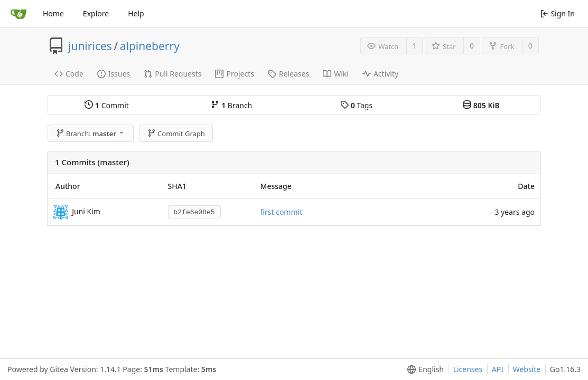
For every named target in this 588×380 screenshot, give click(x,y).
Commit (106, 105)
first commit (282, 212)
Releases (288, 74)
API (498, 369)
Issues (114, 74)
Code (69, 74)
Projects (234, 74)
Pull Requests (172, 74)
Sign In (558, 13)
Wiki (336, 74)
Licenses (468, 369)
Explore (96, 13)
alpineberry (150, 46)
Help (136, 13)
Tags (356, 105)
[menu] (423, 369)
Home (53, 13)
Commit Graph (176, 134)
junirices (90, 46)
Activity (380, 74)
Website (527, 369)
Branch (231, 105)
